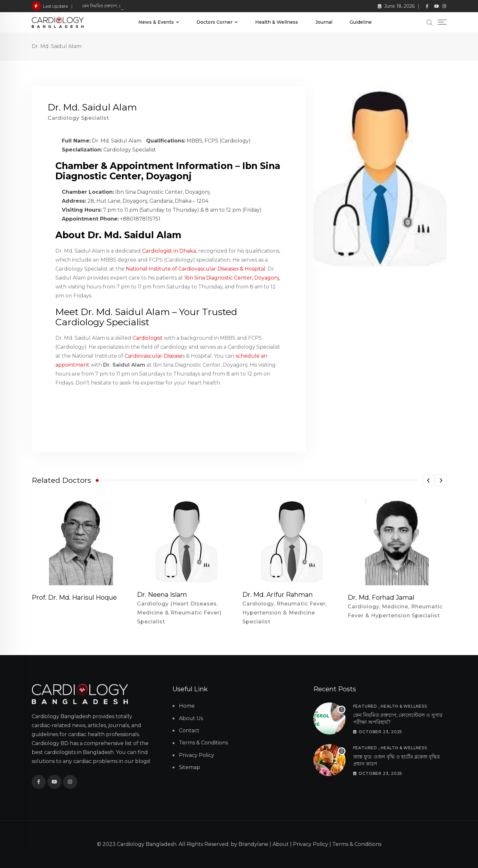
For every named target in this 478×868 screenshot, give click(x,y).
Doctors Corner (215, 22)
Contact (189, 730)
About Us (191, 718)
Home (187, 706)
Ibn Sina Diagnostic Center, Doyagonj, (232, 278)
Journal (324, 22)
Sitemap (190, 767)
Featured (365, 706)
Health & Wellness (277, 22)
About (281, 844)
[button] (429, 480)
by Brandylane (250, 844)
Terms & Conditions (203, 743)
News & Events (156, 22)
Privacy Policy (197, 755)
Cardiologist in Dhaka (169, 251)
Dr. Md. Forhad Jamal (381, 597)
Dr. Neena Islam (162, 595)
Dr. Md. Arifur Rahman (278, 595)
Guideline (361, 22)
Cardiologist (148, 338)
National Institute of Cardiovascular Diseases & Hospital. (196, 269)
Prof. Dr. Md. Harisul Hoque (74, 597)
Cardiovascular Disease (154, 356)
